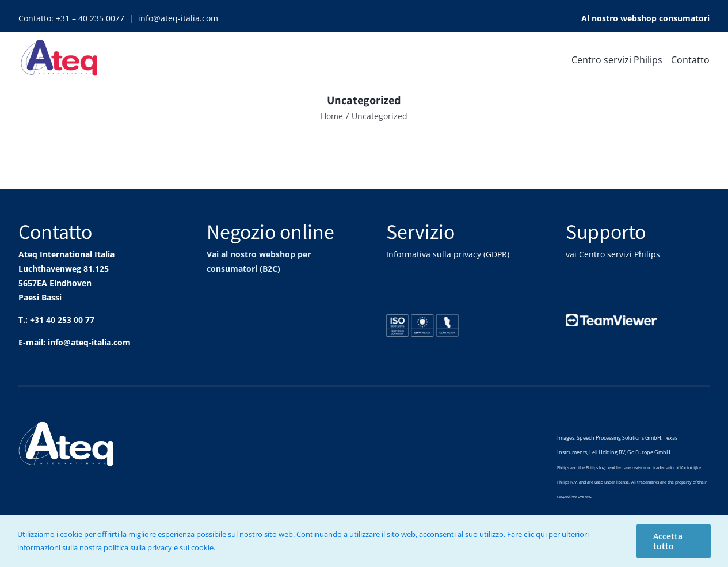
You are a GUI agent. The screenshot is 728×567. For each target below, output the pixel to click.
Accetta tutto (668, 541)
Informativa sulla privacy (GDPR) (448, 254)
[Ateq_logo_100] (60, 38)
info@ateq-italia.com (178, 18)
